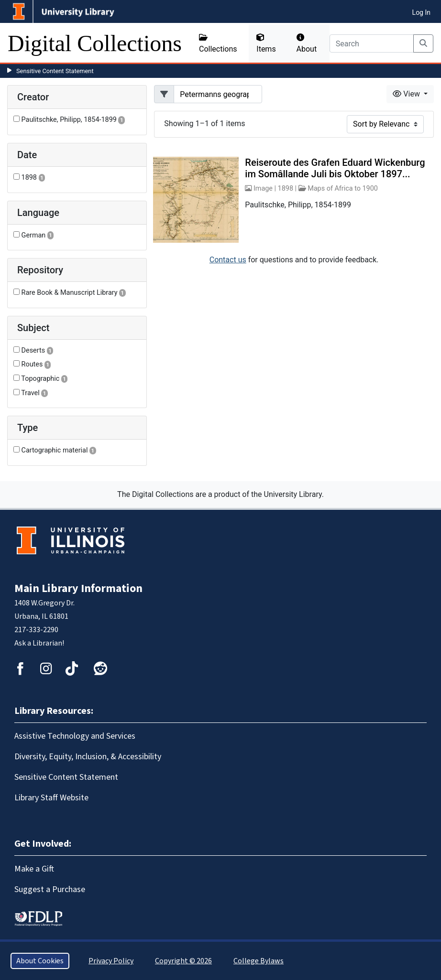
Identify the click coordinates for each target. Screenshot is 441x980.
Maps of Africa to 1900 (343, 188)
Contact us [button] (228, 260)
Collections (218, 43)
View (407, 94)
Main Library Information (78, 588)
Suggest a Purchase (50, 889)
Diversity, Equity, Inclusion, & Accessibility (88, 757)
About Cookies (40, 961)
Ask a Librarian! (39, 643)
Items (266, 43)
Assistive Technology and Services (75, 736)
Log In (421, 12)
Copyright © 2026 (183, 961)
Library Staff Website (51, 798)
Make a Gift (34, 869)
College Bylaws (259, 961)
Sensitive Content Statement (55, 71)
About (307, 43)
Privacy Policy (111, 961)
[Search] (372, 43)
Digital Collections (95, 43)
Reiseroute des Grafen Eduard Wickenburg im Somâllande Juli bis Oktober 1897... (335, 168)
